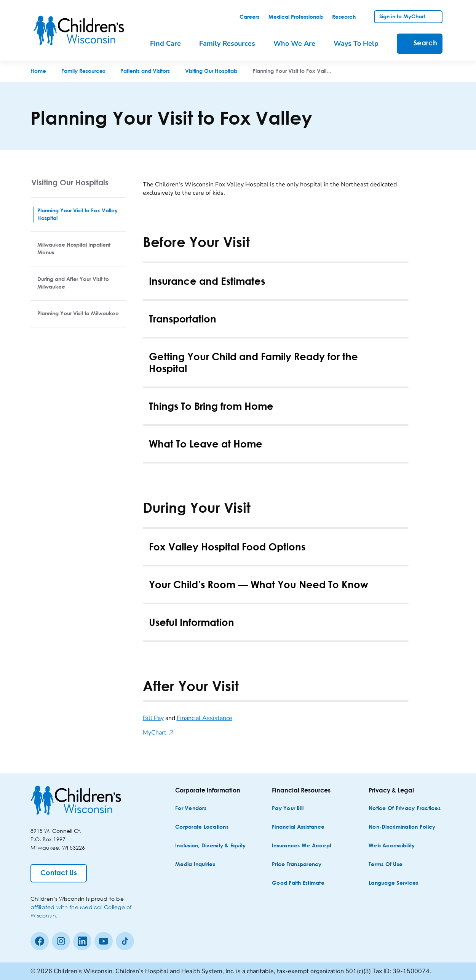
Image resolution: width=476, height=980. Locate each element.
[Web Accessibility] (392, 846)
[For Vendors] (191, 809)
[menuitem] (171, 44)
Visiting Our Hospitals (70, 182)
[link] (249, 17)
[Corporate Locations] (202, 827)
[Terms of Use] (386, 865)
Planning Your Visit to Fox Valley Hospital (77, 215)
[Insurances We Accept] (302, 846)
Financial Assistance (204, 718)
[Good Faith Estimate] (298, 883)
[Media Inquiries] (195, 865)
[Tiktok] (125, 941)
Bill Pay (153, 718)
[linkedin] (82, 941)
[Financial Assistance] (298, 827)
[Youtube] (104, 941)
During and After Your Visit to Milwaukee (73, 283)
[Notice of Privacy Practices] (405, 809)
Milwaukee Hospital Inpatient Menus (74, 249)
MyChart (158, 733)
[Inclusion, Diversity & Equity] (210, 846)
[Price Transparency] (297, 865)
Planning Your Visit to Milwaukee (78, 314)
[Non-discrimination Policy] (402, 827)
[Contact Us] (59, 873)
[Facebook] (40, 941)
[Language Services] (393, 883)
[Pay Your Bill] (288, 809)
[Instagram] (61, 941)
